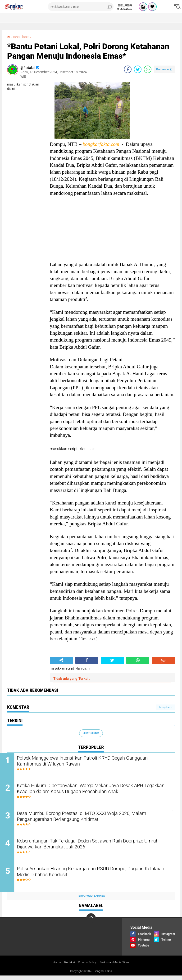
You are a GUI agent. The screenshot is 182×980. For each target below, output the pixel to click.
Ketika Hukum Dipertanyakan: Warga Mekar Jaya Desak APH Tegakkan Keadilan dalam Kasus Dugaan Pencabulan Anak (93, 790)
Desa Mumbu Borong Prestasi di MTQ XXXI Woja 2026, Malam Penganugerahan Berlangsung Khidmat (94, 819)
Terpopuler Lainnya (91, 900)
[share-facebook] (128, 69)
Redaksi (68, 967)
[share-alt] (61, 660)
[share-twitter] (138, 69)
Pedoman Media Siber (116, 967)
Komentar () (164, 69)
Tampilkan (166, 707)
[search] (81, 7)
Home (54, 967)
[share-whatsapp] (148, 69)
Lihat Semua (91, 733)
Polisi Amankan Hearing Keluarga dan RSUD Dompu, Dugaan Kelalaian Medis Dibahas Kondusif (92, 876)
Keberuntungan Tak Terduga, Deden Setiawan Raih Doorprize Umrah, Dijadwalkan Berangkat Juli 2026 (92, 848)
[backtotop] (91, 922)
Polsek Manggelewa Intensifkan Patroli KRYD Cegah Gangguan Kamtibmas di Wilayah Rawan (95, 761)
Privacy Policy (87, 967)
